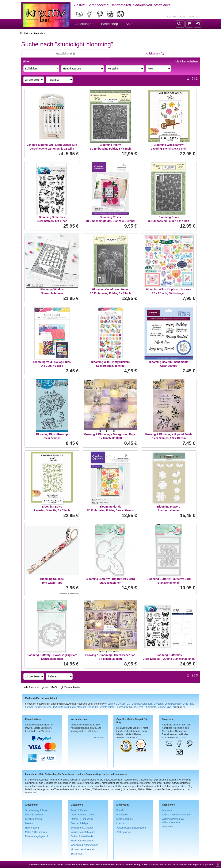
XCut (175, 707)
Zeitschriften (77, 854)
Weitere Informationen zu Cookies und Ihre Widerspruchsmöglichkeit (179, 865)
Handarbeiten (32, 828)
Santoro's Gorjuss (116, 704)
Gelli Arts (47, 707)
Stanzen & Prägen (80, 823)
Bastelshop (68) (66, 54)
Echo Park (188, 704)
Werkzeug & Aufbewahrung (85, 845)
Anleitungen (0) (155, 54)
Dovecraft (159, 704)
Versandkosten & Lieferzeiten (131, 828)
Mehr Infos (99, 738)
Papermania (122, 707)
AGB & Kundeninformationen (177, 815)
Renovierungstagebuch (37, 836)
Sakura (133, 707)
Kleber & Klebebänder (82, 841)
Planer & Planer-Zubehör (83, 815)
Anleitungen (84, 24)
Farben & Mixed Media (82, 836)
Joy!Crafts (58, 707)
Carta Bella (147, 704)
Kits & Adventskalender (82, 849)
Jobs (182, 17)
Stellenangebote (125, 819)
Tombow (161, 707)
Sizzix (141, 707)
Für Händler (122, 815)
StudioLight (150, 707)
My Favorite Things (105, 707)
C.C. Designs (133, 704)
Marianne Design (86, 707)
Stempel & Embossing (82, 819)
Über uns (194, 17)
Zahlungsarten (124, 832)
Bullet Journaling (34, 819)
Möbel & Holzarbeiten (36, 832)
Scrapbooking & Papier (37, 810)
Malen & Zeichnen (34, 815)
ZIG (185, 707)
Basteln (29, 823)
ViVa (169, 707)
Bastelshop (110, 24)
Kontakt (171, 17)
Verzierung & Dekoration (83, 832)
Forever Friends (33, 707)
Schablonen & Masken (82, 828)
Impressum (168, 810)
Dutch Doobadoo (173, 704)
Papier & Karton (79, 810)
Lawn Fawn (70, 707)
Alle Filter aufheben (186, 61)
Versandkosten (72, 687)
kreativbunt (40, 33)
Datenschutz (168, 827)
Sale (129, 24)
